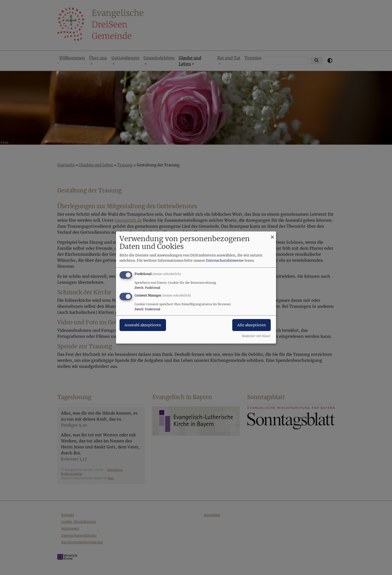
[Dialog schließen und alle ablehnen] (272, 235)
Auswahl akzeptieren (143, 325)
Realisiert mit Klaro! (256, 336)
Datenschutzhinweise (225, 260)
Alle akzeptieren (251, 325)
